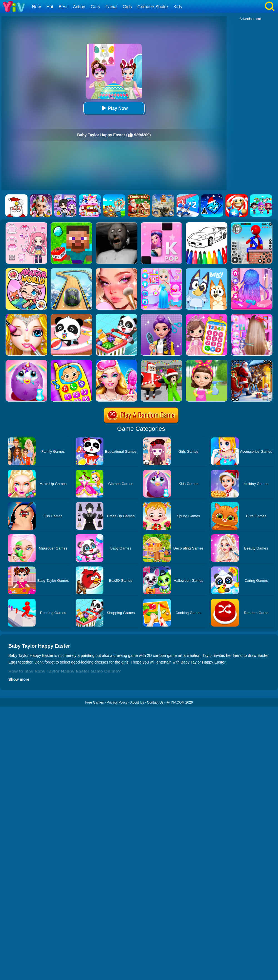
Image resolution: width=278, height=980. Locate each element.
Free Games (94, 702)
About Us (137, 702)
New (36, 7)
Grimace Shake (153, 7)
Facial (111, 7)
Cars (95, 7)
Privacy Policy (117, 702)
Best (63, 7)
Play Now (114, 108)
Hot (50, 7)
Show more (19, 679)
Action (79, 7)
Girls (127, 7)
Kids (178, 7)
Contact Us (155, 702)
